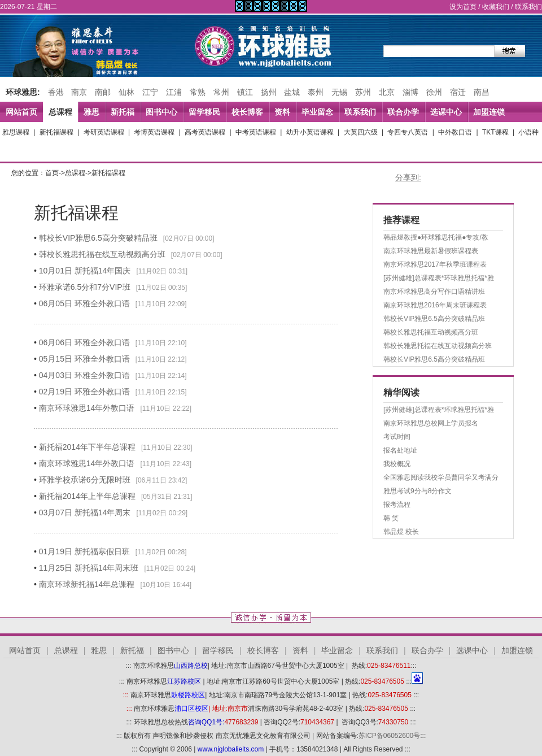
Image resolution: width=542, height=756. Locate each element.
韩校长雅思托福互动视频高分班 (431, 332)
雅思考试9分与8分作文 (418, 491)
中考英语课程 (256, 132)
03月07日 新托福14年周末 (85, 512)
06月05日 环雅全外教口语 (84, 303)
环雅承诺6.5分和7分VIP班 (85, 287)
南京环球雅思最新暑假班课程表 (431, 251)
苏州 (363, 92)
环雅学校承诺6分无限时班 (85, 480)
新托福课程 (56, 132)
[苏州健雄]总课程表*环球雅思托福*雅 (439, 278)
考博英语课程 (154, 132)
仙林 (126, 92)
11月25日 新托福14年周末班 (89, 568)
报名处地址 (400, 450)
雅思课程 (16, 132)
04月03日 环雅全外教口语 (84, 375)
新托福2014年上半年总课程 (87, 496)
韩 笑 (391, 518)
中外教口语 (455, 132)
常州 (221, 92)
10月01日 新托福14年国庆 (85, 271)
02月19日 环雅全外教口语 (84, 392)
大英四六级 (361, 132)
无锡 (339, 92)
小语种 (528, 132)
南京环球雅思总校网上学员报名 (431, 423)
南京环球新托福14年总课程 (87, 584)
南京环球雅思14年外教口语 (87, 408)
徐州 (434, 92)
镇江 (245, 92)
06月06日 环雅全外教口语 (84, 342)
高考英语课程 (205, 132)
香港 (56, 92)
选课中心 (446, 112)
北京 (387, 92)
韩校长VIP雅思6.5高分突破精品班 (98, 238)
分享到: (408, 177)
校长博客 (247, 112)
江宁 (150, 92)
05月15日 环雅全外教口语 (84, 359)
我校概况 (397, 464)
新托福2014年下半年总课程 (87, 447)
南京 (79, 92)
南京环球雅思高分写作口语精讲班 (434, 292)
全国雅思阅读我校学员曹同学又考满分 (441, 477)
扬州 (269, 92)
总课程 (60, 112)
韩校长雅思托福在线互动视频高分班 (102, 254)
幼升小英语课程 (310, 132)
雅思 (91, 112)
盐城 (292, 92)
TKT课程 (495, 132)
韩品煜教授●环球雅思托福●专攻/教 (436, 237)
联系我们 (528, 7)
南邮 (103, 92)
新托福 (123, 112)
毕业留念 (317, 112)
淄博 (410, 92)
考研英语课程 (104, 132)
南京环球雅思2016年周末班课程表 (435, 305)
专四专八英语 (408, 132)
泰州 (316, 92)
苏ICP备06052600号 (389, 736)
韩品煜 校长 (401, 532)
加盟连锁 (489, 112)
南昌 (482, 92)
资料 (282, 112)
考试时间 (397, 437)
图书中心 (161, 112)
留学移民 (204, 112)
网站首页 (21, 112)
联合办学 (403, 112)
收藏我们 (496, 7)
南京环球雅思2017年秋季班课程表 (435, 264)
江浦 (174, 92)
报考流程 (397, 505)
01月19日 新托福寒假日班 (84, 551)
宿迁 (458, 92)
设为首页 (463, 7)
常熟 (198, 92)
